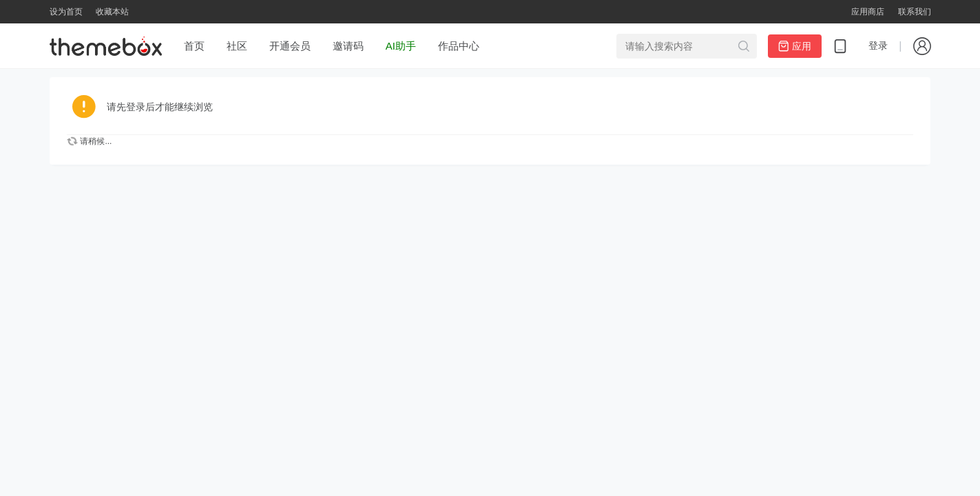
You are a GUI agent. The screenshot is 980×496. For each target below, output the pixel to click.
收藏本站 (112, 12)
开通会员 (290, 46)
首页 (194, 46)
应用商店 (868, 12)
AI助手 (401, 46)
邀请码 (348, 46)
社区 (237, 46)
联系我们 (915, 12)
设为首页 (66, 12)
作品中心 (459, 46)
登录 (878, 45)
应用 (795, 46)
